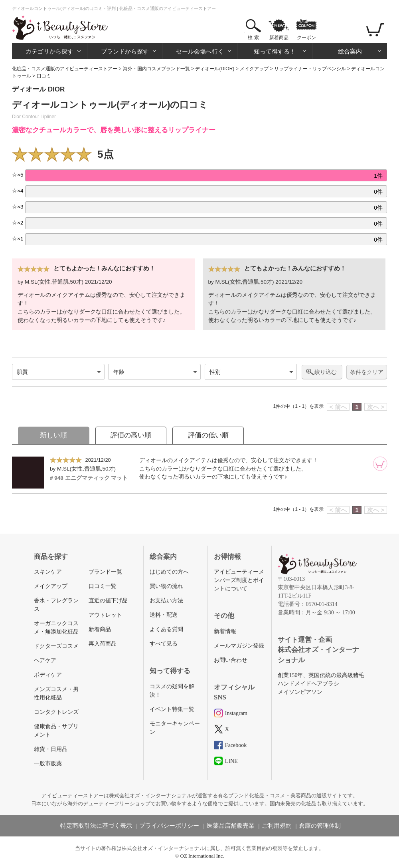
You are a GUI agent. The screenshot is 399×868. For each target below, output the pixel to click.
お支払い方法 (166, 601)
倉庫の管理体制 (320, 826)
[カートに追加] (380, 464)
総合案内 (350, 51)
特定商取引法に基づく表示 (96, 826)
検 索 (253, 38)
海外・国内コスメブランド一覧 (156, 69)
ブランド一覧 (105, 572)
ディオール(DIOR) (215, 69)
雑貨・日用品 (51, 749)
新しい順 (53, 435)
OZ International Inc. (202, 856)
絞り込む (326, 372)
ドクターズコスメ (56, 646)
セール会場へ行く (200, 51)
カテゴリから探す (49, 51)
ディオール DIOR (38, 89)
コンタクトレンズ (56, 712)
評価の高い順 (131, 435)
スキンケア (48, 572)
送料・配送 (164, 615)
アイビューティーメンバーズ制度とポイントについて (239, 580)
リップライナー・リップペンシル (310, 69)
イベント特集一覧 (172, 709)
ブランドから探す (125, 51)
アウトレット (105, 615)
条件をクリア (367, 372)
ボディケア (48, 675)
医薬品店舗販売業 (231, 826)
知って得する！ (275, 51)
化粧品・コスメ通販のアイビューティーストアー (65, 69)
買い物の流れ (166, 586)
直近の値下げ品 (108, 601)
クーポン (306, 38)
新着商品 (279, 38)
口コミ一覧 (103, 586)
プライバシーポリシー (169, 826)
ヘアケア (45, 660)
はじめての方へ (169, 572)
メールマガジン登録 (239, 646)
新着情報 (225, 631)
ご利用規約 (277, 826)
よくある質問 (166, 629)
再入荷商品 (103, 644)
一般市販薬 (48, 764)
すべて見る (164, 644)
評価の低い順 (208, 435)
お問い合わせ (231, 660)
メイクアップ (254, 69)
